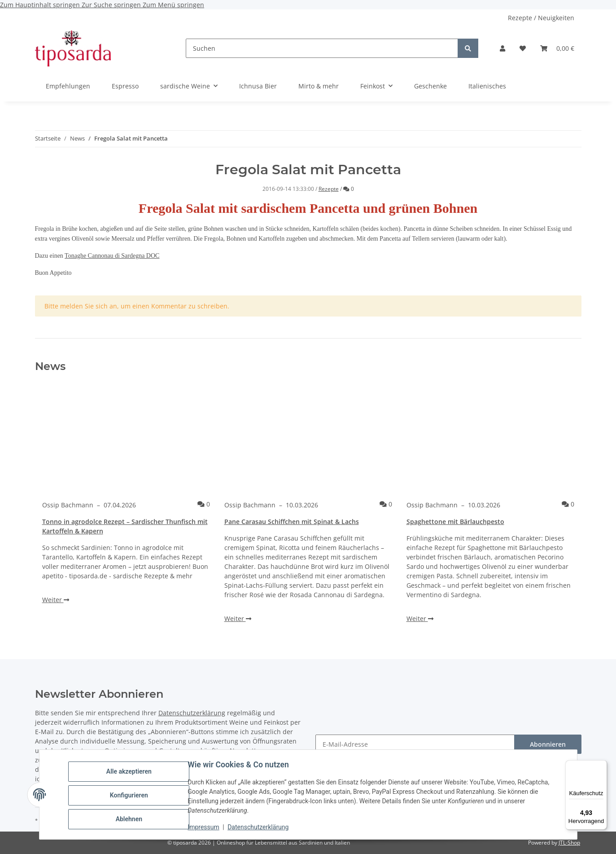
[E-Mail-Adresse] (415, 744)
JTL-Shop (569, 843)
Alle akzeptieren (130, 772)
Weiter (56, 600)
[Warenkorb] (557, 48)
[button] (502, 48)
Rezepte (329, 189)
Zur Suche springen (112, 5)
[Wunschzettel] (523, 48)
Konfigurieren (130, 795)
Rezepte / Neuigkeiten (541, 18)
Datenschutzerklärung (259, 827)
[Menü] (602, 766)
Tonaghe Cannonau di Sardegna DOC (112, 256)
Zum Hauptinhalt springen (41, 5)
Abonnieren (548, 744)
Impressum (205, 827)
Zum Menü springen (173, 5)
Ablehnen (130, 819)
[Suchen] (322, 48)
